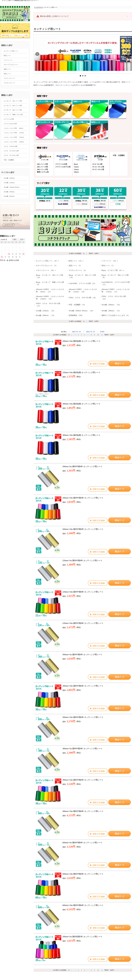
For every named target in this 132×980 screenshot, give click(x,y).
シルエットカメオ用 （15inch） (14, 137)
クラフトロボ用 (9, 119)
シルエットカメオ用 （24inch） (14, 142)
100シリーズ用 (42, 164)
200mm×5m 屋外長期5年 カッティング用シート (82, 937)
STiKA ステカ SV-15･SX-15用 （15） (48, 305)
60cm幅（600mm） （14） (46, 315)
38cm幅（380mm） (10, 192)
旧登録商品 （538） (76, 315)
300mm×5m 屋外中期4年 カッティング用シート (82, 655)
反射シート (7, 69)
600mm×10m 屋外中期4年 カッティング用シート (83, 874)
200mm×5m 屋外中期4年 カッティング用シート (82, 466)
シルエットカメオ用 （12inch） (14, 133)
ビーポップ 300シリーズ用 (13, 110)
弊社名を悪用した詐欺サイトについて (54, 16)
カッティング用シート (11, 51)
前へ (37, 54)
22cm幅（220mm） (10, 183)
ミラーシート (8, 60)
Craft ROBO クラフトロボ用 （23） (82, 283)
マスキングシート (9, 83)
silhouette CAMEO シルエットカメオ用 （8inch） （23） (50, 291)
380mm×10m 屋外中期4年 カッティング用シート (83, 780)
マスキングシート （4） (78, 270)
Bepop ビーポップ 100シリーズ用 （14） (49, 276)
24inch (76, 172)
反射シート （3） (75, 266)
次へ (128, 54)
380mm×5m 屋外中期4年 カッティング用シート (82, 749)
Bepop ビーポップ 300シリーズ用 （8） (115, 276)
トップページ (39, 7)
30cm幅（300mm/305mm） (12, 187)
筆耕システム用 (43, 172)
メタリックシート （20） (46, 270)
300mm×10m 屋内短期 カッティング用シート (81, 404)
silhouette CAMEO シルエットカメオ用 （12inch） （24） (83, 291)
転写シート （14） (76, 261)
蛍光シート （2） (108, 266)
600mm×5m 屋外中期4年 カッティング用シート (82, 843)
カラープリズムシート (11, 65)
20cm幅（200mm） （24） (111, 305)
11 (102, 335)
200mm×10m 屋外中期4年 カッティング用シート (83, 498)
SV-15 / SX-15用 (98, 169)
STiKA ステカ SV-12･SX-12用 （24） (114, 298)
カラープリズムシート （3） (47, 266)
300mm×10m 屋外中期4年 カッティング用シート (83, 686)
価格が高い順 (90, 332)
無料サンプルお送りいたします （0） (116, 315)
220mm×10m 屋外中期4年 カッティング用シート (83, 592)
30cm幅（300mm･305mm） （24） (81, 311)
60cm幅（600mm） (10, 196)
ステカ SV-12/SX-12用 (11, 151)
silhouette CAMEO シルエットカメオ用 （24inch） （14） (50, 298)
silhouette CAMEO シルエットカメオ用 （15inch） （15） (116, 291)
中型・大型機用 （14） (77, 305)
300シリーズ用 (42, 169)
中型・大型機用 (9, 160)
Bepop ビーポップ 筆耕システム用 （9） (50, 283)
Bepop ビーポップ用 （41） (113, 270)
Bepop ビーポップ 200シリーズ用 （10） (82, 276)
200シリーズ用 (42, 167)
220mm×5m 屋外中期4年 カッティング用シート (82, 560)
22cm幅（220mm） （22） (46, 311)
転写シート (7, 56)
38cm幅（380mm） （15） (111, 311)
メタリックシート (9, 78)
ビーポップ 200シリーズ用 (13, 106)
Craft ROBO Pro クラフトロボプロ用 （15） (116, 283)
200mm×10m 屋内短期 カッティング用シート (81, 341)
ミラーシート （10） (110, 261)
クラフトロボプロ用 (10, 124)
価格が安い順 (76, 332)
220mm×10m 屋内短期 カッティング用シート (81, 372)
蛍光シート (7, 74)
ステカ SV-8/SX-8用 (10, 146)
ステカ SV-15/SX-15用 (11, 155)
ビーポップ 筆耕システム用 (13, 115)
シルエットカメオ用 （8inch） (14, 128)
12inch (76, 167)
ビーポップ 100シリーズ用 (13, 101)
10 (98, 335)
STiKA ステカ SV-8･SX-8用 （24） (83, 298)
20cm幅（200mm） (10, 178)
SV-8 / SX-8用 (97, 164)
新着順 (102, 332)
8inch (76, 164)
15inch (76, 169)
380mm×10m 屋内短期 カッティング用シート (81, 435)
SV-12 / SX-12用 (98, 167)
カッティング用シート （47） (47, 261)
